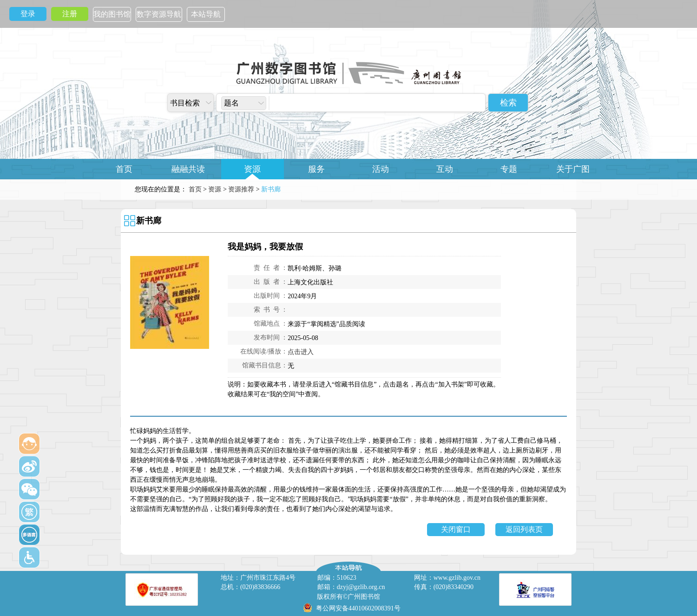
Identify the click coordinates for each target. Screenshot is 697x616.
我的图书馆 (112, 14)
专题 (509, 169)
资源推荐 (241, 189)
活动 (381, 169)
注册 (70, 14)
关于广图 (573, 169)
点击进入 (301, 352)
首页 (124, 169)
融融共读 (188, 169)
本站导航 (206, 14)
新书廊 (149, 221)
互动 (445, 169)
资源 (252, 169)
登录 (28, 14)
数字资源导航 (159, 14)
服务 (316, 169)
